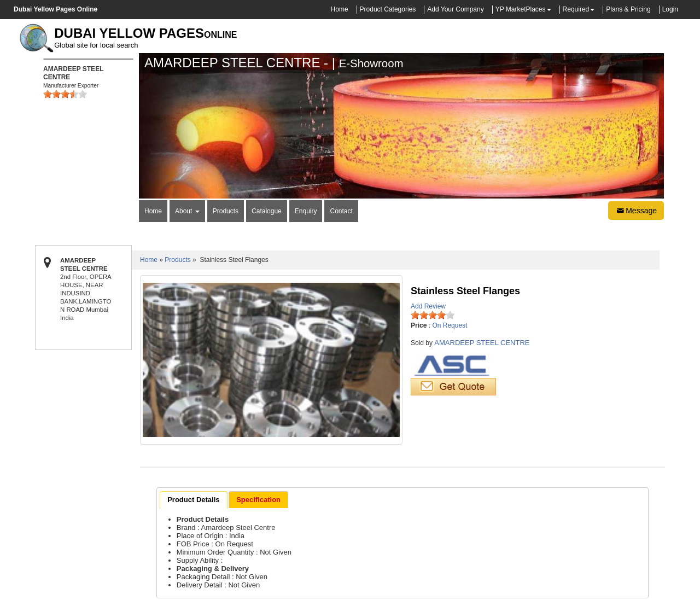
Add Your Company (455, 9)
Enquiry (306, 211)
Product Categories (388, 9)
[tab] (193, 500)
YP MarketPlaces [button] (521, 9)
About (187, 211)
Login (670, 9)
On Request (450, 325)
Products (226, 211)
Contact (341, 211)
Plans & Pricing (628, 9)
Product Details (193, 500)
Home (340, 9)
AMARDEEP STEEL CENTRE (482, 343)
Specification (258, 500)
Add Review (428, 306)
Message (636, 211)
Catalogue (267, 211)
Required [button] (576, 9)
